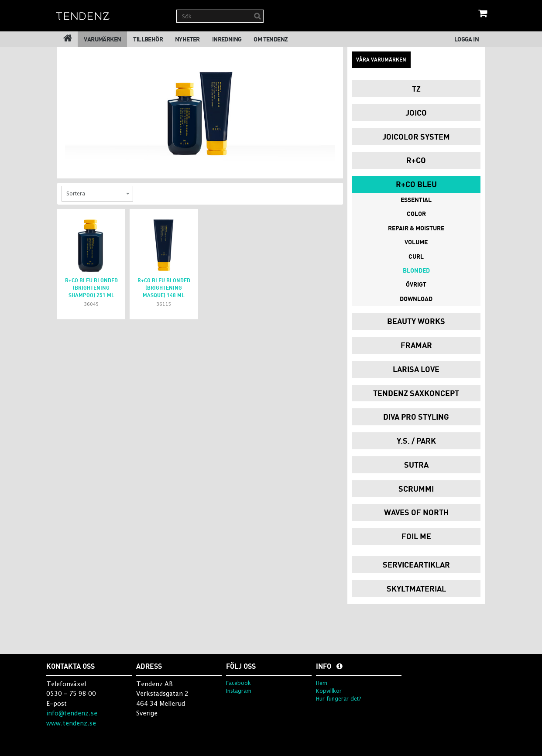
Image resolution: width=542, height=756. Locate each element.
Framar (416, 345)
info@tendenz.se (72, 713)
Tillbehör (148, 39)
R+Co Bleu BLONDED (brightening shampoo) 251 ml (91, 288)
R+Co (416, 160)
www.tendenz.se (71, 723)
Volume (416, 242)
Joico (416, 113)
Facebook (238, 683)
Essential (416, 200)
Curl (416, 256)
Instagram (239, 691)
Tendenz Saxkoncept (416, 393)
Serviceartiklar (416, 564)
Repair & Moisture (416, 228)
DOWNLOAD (416, 299)
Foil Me (416, 536)
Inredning (227, 39)
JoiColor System (416, 137)
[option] (200, 108)
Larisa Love (416, 369)
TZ (416, 89)
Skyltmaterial (416, 588)
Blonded (416, 270)
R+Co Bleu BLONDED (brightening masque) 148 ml (164, 288)
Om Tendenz (271, 39)
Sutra (416, 465)
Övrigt (416, 284)
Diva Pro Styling (416, 417)
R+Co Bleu (416, 184)
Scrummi (416, 489)
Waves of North (416, 512)
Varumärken (102, 39)
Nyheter (187, 39)
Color (416, 214)
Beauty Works (416, 321)
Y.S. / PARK (416, 441)
